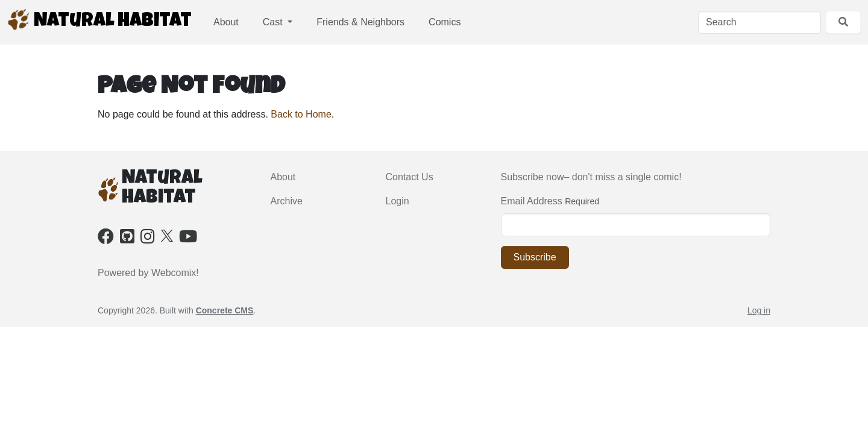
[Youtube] (188, 239)
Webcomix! (175, 273)
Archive (287, 201)
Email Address (532, 201)
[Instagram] (148, 239)
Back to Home (301, 114)
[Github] (127, 239)
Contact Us (410, 177)
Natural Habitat (99, 20)
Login (398, 201)
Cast (274, 22)
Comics (445, 22)
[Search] (759, 22)
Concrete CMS (225, 310)
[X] (167, 235)
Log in (759, 310)
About (226, 22)
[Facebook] (106, 239)
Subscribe (535, 257)
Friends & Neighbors (360, 22)
